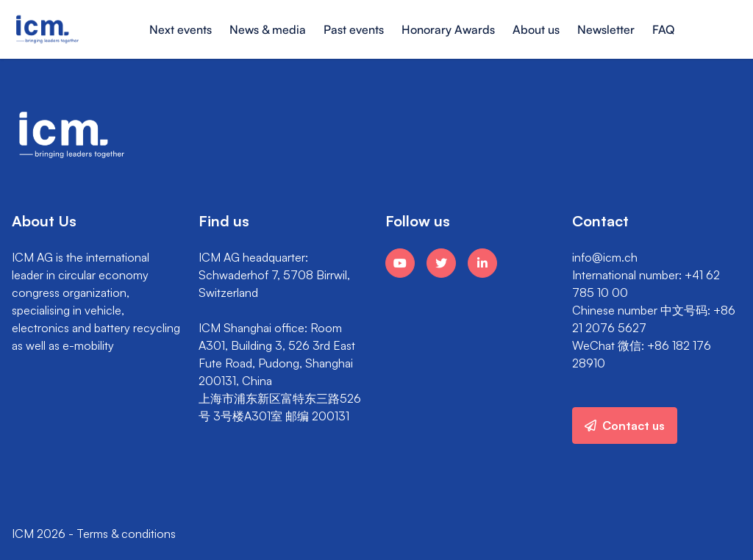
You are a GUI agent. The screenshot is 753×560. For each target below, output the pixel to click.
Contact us (625, 426)
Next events (181, 29)
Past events (354, 29)
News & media (268, 29)
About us (536, 29)
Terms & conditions (126, 534)
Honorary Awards (448, 29)
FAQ (663, 29)
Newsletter (606, 29)
